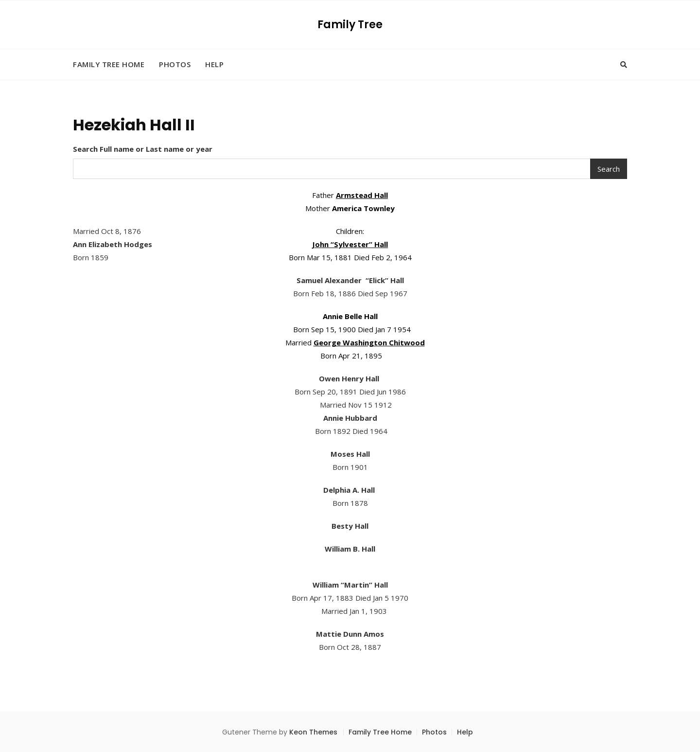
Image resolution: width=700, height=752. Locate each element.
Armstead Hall (362, 195)
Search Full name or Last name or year (143, 149)
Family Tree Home (109, 64)
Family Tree (350, 25)
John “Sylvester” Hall (350, 244)
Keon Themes (313, 732)
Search (609, 169)
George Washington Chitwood (369, 342)
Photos (175, 64)
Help (214, 64)
